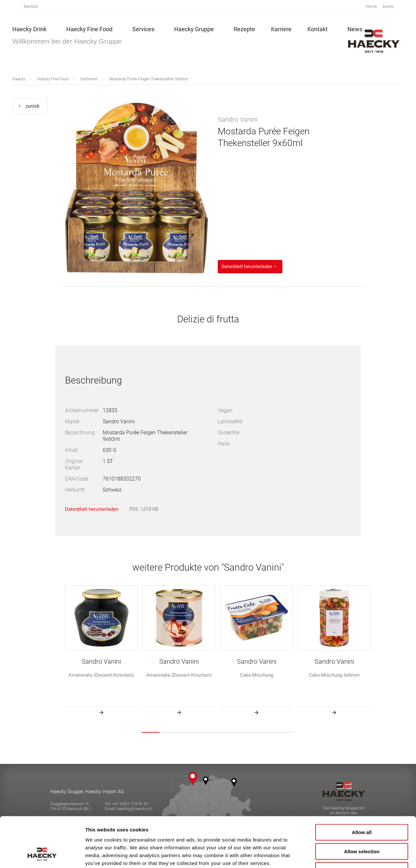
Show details (341, 855)
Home (371, 7)
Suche (391, 7)
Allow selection (362, 808)
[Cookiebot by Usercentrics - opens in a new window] (42, 855)
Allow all (362, 788)
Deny (362, 827)
